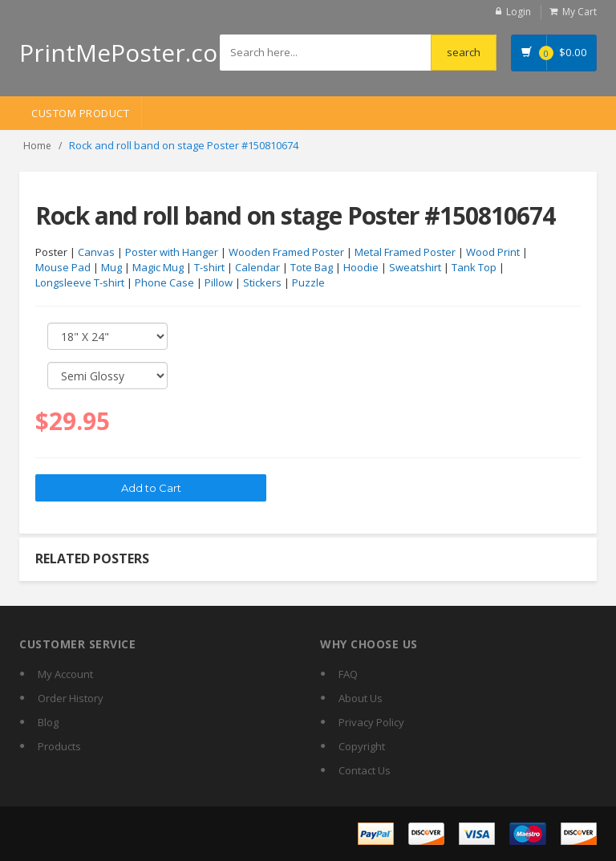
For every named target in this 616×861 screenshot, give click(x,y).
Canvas (96, 252)
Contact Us (365, 770)
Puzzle (308, 282)
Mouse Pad (63, 267)
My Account (65, 674)
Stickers (262, 282)
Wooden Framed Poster (286, 252)
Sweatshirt (415, 267)
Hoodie (361, 267)
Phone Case (164, 282)
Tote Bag (312, 267)
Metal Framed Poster (405, 252)
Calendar (257, 267)
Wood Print (493, 252)
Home (37, 146)
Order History (71, 698)
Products (59, 746)
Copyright (362, 746)
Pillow (219, 282)
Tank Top (474, 267)
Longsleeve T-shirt (80, 282)
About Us (361, 698)
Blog (48, 722)
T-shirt (209, 267)
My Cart (580, 12)
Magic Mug (158, 267)
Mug (111, 267)
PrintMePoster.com (130, 53)
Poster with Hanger (172, 252)
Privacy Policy (371, 722)
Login (519, 12)
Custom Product (80, 113)
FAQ (348, 674)
